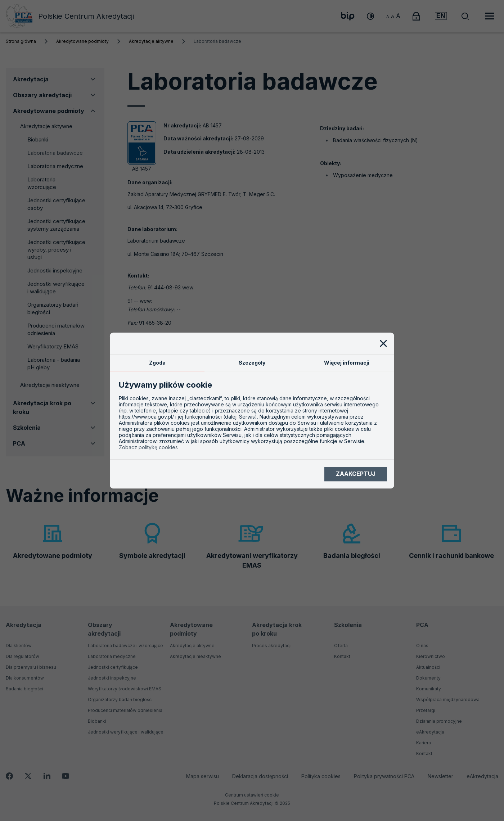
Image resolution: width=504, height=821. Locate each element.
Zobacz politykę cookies (148, 447)
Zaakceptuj (356, 474)
